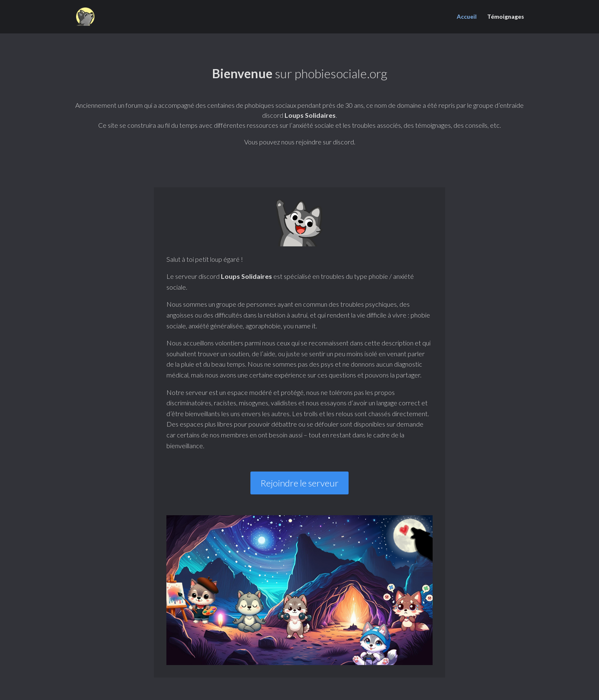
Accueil (467, 17)
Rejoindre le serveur (299, 483)
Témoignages (506, 17)
